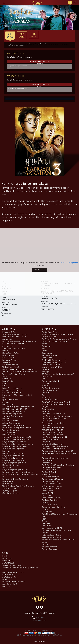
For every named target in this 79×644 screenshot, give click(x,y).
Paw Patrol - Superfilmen (11, 421)
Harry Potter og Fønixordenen (13, 458)
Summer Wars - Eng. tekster (12, 414)
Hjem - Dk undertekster (10, 400)
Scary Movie (7, 467)
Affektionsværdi (8, 346)
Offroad (45, 521)
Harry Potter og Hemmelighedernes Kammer (18, 444)
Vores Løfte (46, 474)
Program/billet (7, 558)
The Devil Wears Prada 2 (11, 367)
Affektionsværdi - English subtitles (14, 348)
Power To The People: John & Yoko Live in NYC (18, 369)
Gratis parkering (8, 575)
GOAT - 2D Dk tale (8, 358)
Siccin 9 (45, 395)
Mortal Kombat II (8, 404)
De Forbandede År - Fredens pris (13, 344)
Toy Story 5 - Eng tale (10, 491)
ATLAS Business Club (10, 577)
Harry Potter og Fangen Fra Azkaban (15, 446)
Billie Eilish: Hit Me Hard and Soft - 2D (15, 409)
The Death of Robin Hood (51, 477)
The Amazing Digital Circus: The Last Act (56, 446)
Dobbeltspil (46, 509)
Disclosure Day (7, 484)
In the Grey (46, 386)
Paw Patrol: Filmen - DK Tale (12, 393)
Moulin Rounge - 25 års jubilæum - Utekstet (17, 428)
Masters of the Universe (11, 465)
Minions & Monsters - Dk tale (52, 484)
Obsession (46, 393)
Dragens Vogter (8, 381)
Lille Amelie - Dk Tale (9, 332)
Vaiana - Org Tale (48, 493)
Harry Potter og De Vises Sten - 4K (14, 442)
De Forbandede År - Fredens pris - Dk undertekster (19, 341)
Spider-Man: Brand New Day (51, 498)
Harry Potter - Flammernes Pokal (14, 456)
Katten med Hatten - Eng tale (52, 537)
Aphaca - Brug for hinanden (12, 423)
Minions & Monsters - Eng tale (52, 486)
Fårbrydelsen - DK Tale (10, 390)
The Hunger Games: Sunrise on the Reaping (57, 530)
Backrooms (6, 451)
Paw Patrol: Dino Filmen (50, 500)
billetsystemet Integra (44, 635)
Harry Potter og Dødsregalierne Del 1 (15, 463)
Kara (4, 383)
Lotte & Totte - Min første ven (12, 388)
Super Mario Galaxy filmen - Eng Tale (15, 334)
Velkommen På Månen (10, 365)
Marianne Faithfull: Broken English (53, 444)
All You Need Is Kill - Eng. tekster (13, 449)
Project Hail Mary (8, 355)
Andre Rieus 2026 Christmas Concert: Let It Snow (59, 540)
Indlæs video (40, 270)
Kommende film (8, 561)
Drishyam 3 (46, 407)
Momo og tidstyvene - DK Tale (52, 528)
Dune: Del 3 (46, 544)
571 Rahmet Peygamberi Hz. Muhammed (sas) (18, 407)
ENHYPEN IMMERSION (10, 435)
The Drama (6, 362)
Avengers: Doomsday (49, 547)
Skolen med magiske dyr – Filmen (54, 507)
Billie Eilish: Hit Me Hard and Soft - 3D (15, 411)
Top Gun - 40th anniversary (11, 430)
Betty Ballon (46, 523)
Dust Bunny (6, 418)
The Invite (45, 502)
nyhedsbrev (28, 630)
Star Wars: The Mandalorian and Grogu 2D (17, 437)
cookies (52, 630)
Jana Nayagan (47, 421)
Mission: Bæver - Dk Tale (11, 353)
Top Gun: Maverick (9, 432)
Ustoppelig (46, 383)
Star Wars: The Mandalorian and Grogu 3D (17, 439)
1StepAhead (58, 635)
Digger (44, 519)
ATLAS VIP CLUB (8, 563)
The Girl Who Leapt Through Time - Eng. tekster (18, 486)
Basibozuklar (7, 379)
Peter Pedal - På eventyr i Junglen (14, 425)
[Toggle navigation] (4, 3)
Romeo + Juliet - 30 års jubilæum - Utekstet (17, 395)
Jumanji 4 (45, 542)
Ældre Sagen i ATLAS (10, 584)
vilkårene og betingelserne (69, 263)
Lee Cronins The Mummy (11, 360)
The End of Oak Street (49, 505)
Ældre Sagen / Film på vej (11, 493)
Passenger (46, 411)
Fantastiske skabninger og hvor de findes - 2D (18, 472)
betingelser (37, 630)
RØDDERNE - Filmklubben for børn (14, 582)
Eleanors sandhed (48, 409)
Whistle (5, 376)
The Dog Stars (47, 512)
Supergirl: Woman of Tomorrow (53, 479)
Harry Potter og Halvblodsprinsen (14, 460)
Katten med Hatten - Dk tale (51, 535)
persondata (45, 630)
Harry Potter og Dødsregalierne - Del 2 (15, 470)
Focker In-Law (47, 533)
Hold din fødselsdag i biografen (13, 572)
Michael (5, 351)
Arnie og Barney (8, 339)
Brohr (44, 516)
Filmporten (6, 586)
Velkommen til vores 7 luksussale (14, 565)
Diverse (5, 579)
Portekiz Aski (46, 397)
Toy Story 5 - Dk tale (9, 488)
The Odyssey (46, 495)
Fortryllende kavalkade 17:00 (39, 63)
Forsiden (5, 556)
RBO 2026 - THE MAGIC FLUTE (13, 453)
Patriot (5, 386)
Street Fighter (47, 526)
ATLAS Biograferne (37, 3)
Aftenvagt (6, 402)
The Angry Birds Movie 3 (50, 549)
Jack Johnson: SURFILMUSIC (52, 467)
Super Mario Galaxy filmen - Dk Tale (14, 337)
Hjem (4, 397)
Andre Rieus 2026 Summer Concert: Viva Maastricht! (60, 514)
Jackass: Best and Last (50, 481)
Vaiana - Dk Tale (47, 491)
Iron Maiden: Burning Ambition (13, 416)
